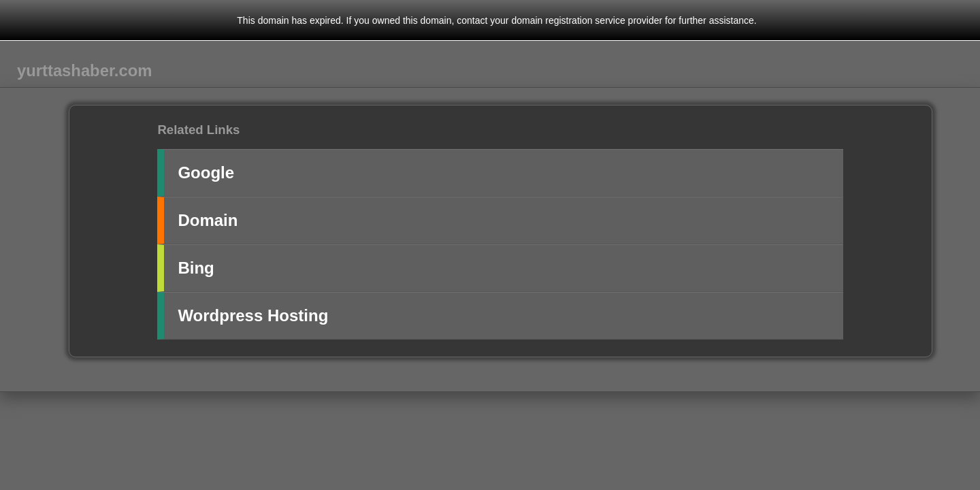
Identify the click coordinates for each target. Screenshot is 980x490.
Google (206, 173)
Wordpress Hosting (253, 315)
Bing (196, 268)
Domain (208, 220)
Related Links (198, 130)
